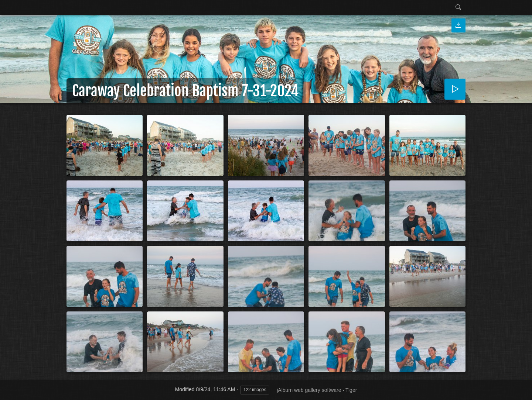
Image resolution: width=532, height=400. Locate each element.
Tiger (351, 390)
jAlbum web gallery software (309, 390)
